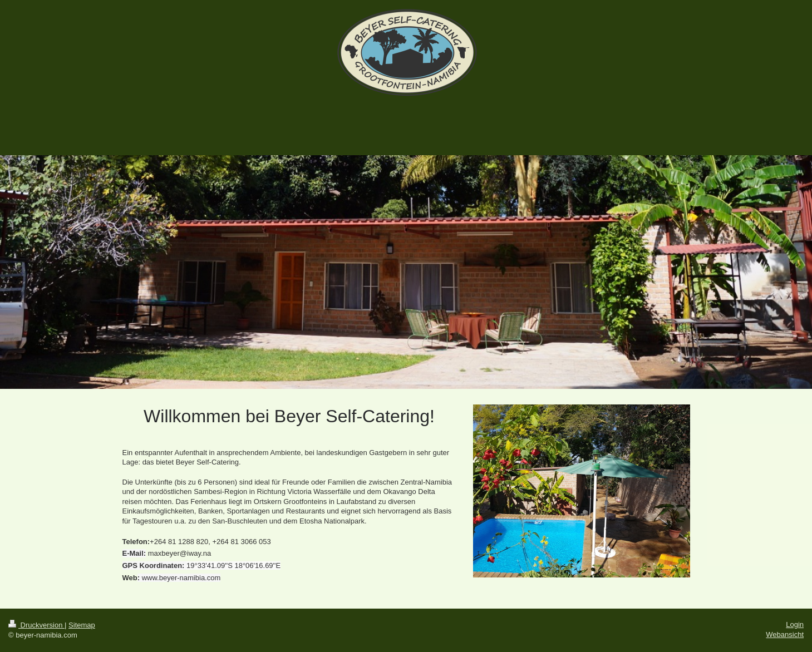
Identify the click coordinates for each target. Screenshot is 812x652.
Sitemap (82, 625)
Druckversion (36, 625)
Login (795, 624)
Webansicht (785, 634)
